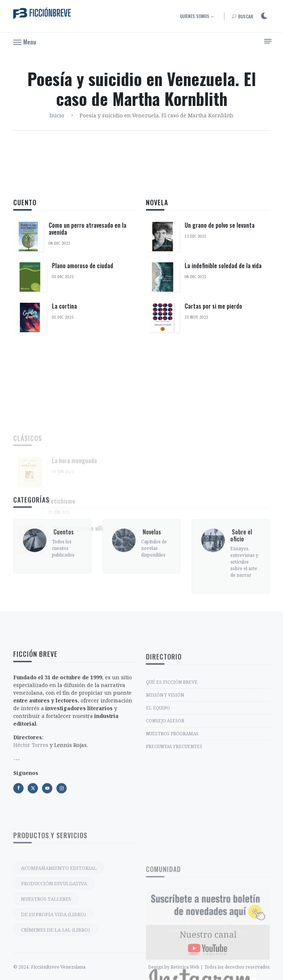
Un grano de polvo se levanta (220, 230)
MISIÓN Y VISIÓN (165, 744)
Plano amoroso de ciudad (83, 266)
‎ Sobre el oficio (241, 571)
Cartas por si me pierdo (213, 310)
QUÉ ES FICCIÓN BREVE (172, 731)
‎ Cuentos (63, 567)
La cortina (64, 306)
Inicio (57, 115)
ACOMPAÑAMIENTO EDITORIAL (59, 928)
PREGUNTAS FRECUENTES (174, 795)
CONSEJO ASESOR (165, 769)
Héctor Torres (31, 800)
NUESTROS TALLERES (46, 959)
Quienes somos (195, 16)
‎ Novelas (151, 567)
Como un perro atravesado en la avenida (88, 229)
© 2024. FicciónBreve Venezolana (49, 975)
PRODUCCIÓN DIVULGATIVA (54, 944)
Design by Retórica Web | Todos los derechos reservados (209, 975)
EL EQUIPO (158, 757)
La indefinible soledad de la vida (223, 270)
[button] (25, 42)
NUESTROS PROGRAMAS (172, 782)
